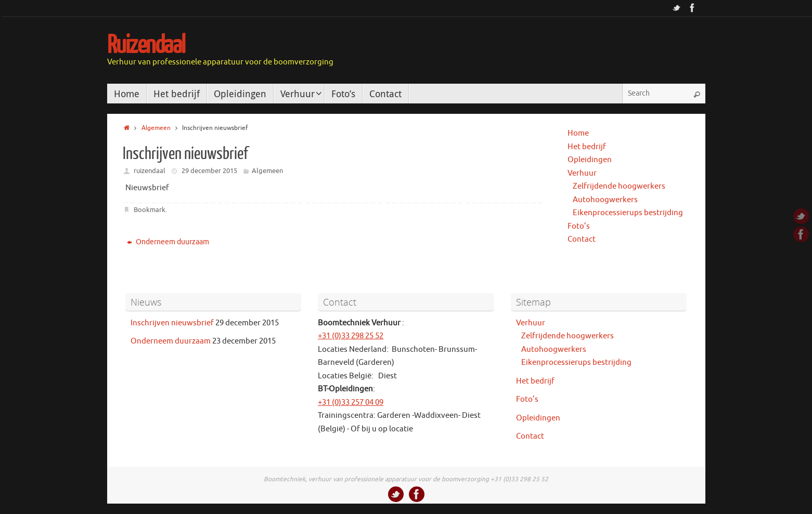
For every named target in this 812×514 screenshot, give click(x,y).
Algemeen (156, 128)
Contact (582, 239)
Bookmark (150, 210)
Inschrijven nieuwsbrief (172, 323)
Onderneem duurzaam (168, 242)
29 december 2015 (209, 171)
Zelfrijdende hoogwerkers (619, 186)
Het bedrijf (587, 147)
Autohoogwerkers (605, 200)
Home (578, 133)
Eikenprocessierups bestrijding (628, 213)
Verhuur (582, 173)
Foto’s (579, 226)
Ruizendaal (146, 45)
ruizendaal (150, 171)
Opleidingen (590, 160)
